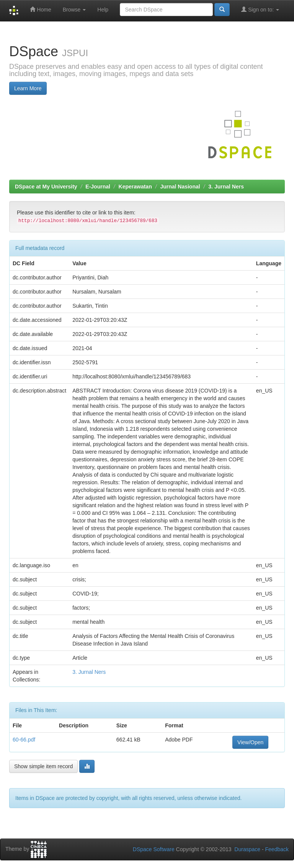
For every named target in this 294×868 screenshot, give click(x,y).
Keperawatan (135, 187)
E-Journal (98, 187)
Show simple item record (43, 766)
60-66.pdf (24, 740)
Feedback (277, 849)
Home (40, 9)
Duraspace (247, 849)
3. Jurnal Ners (226, 187)
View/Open (250, 742)
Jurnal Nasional (180, 187)
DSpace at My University (46, 187)
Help (103, 10)
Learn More (28, 88)
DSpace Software (154, 849)
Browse (74, 10)
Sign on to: (260, 9)
